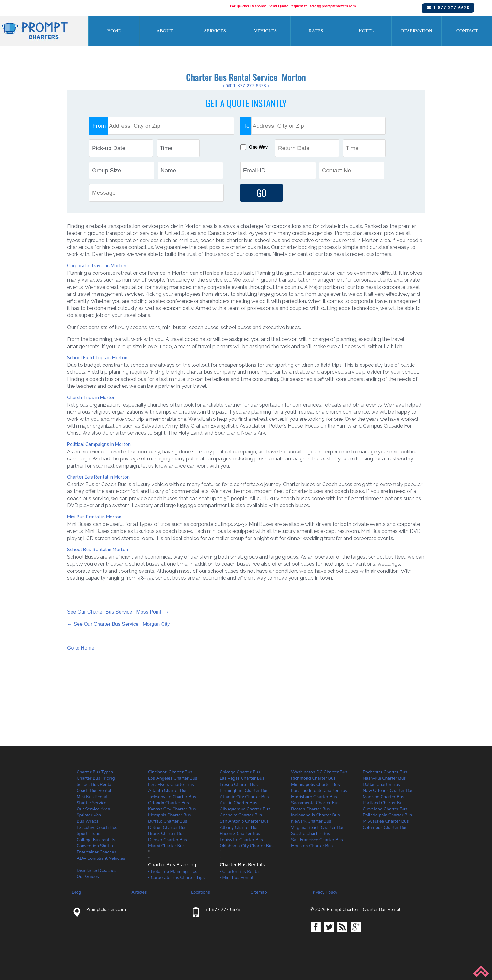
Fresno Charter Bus (239, 785)
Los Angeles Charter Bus (173, 778)
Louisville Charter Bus (241, 840)
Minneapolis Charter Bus (316, 785)
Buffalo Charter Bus (168, 821)
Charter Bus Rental (382, 910)
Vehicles (266, 31)
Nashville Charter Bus (384, 778)
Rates (316, 31)
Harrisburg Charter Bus (314, 797)
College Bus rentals (96, 840)
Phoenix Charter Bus (240, 834)
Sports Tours (89, 834)
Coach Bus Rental (94, 790)
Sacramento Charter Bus (315, 803)
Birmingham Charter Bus (244, 790)
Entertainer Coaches (96, 852)
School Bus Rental (95, 785)
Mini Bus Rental (92, 797)
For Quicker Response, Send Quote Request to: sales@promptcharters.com (293, 6)
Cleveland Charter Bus (385, 809)
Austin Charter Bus (238, 803)
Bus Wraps (88, 821)
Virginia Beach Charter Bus (318, 828)
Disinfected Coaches (96, 871)
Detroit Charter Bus (167, 828)
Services (215, 31)
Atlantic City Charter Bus (244, 797)
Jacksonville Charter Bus (172, 797)
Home (114, 31)
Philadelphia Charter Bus (387, 815)
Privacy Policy (324, 893)
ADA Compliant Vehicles (101, 858)
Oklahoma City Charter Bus (247, 846)
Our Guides (88, 877)
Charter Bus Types (95, 772)
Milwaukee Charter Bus (386, 821)
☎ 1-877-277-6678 (448, 8)
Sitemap (259, 893)
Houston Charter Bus (312, 846)
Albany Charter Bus (239, 828)
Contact (467, 31)
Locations (201, 893)
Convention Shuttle (95, 846)
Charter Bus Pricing (96, 778)
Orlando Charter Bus (168, 803)
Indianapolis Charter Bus (316, 815)
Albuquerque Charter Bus (245, 809)
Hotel (366, 31)
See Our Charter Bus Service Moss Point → (118, 612)
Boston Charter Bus (310, 809)
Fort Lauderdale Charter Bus (319, 790)
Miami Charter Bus (166, 846)
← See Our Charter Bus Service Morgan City (118, 624)
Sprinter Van (89, 815)
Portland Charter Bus (384, 803)
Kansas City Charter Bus (172, 809)
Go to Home (81, 648)
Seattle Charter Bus (310, 834)
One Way (259, 147)
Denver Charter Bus (168, 840)
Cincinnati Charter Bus (170, 772)
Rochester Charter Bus (385, 772)
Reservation (417, 31)
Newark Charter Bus (311, 821)
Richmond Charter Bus (313, 778)
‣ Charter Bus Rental (240, 872)
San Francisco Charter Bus (317, 840)
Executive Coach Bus (97, 828)
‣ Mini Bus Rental (236, 877)
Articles (139, 893)
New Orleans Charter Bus (388, 790)
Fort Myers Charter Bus (171, 785)
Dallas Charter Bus (381, 785)
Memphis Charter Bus (169, 815)
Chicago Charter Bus (240, 772)
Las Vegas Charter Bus (242, 778)
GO (262, 193)
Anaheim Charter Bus (241, 815)
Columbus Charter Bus (385, 828)
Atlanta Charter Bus (168, 790)
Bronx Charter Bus (166, 834)
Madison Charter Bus (383, 797)
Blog (77, 893)
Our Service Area (93, 809)
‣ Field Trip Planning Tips (173, 872)
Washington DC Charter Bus (319, 772)
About (164, 31)
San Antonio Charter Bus (244, 821)
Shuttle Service (91, 803)
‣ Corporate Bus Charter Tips (176, 877)
